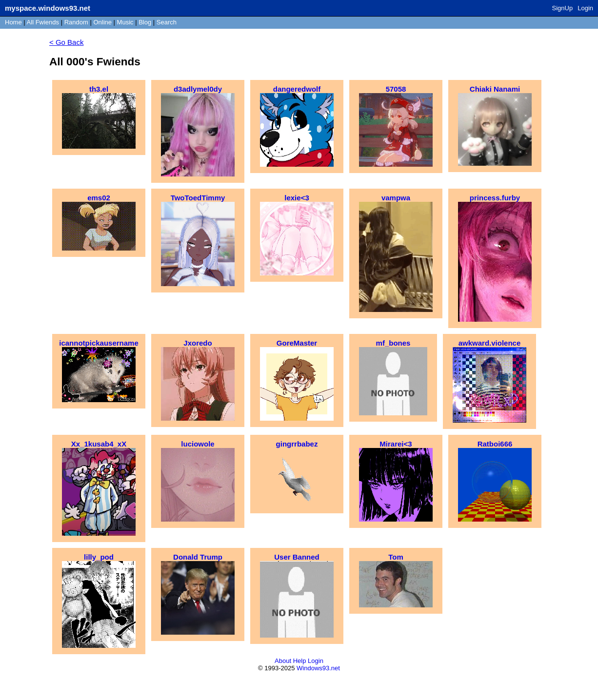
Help (300, 661)
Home (13, 22)
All (43, 22)
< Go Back (66, 42)
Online (102, 22)
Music (125, 22)
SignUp (563, 8)
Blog (145, 22)
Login (585, 8)
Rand (76, 22)
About (283, 661)
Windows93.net (318, 668)
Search (167, 22)
